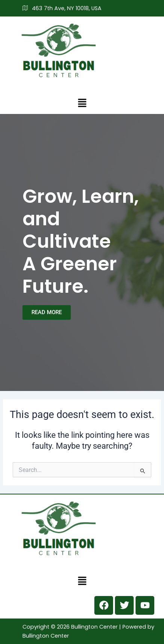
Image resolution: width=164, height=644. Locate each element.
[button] (82, 103)
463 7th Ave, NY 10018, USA (62, 8)
